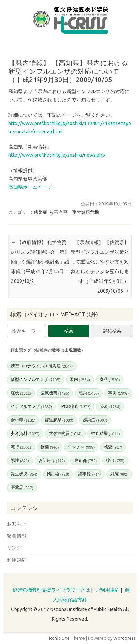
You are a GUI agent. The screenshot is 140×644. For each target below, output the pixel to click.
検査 (113, 447)
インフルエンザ (31, 406)
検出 (115, 460)
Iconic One (59, 638)
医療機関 (55, 393)
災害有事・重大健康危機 (74, 212)
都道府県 (59, 420)
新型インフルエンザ (36, 379)
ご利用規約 (107, 590)
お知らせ (52, 460)
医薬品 (22, 488)
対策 (119, 474)
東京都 (85, 460)
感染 (89, 393)
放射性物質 (65, 433)
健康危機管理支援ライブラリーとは (51, 590)
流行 (21, 447)
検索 (69, 331)
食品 (110, 379)
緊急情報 (17, 536)
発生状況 (24, 474)
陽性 (20, 460)
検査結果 (106, 433)
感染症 (40, 212)
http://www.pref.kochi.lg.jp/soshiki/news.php (57, 155)
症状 (21, 393)
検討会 (58, 474)
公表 (110, 406)
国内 (80, 379)
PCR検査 (76, 406)
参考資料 (25, 433)
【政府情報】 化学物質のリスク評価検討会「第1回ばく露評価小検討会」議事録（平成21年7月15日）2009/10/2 (40, 262)
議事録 (90, 474)
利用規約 (17, 560)
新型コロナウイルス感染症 (42, 366)
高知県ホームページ (30, 187)
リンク (14, 548)
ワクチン (81, 447)
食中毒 (23, 420)
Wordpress (125, 638)
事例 (118, 393)
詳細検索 (112, 331)
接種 (50, 447)
